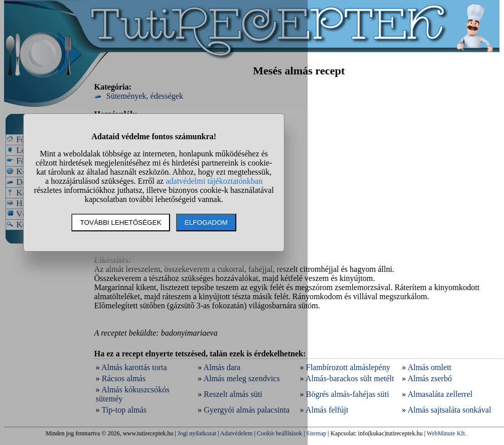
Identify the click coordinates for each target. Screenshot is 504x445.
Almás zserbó (430, 378)
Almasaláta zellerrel (440, 394)
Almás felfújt (327, 410)
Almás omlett (429, 367)
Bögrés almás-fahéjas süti (348, 394)
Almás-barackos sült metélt (350, 378)
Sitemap (317, 433)
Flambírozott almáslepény (348, 367)
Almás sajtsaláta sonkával (449, 410)
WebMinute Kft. (446, 433)
